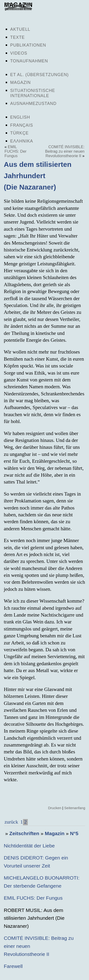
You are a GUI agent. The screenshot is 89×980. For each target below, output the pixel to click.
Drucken (55, 808)
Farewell (13, 966)
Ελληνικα (22, 141)
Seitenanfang (75, 808)
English (20, 117)
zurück (11, 822)
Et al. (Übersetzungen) (39, 75)
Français (22, 125)
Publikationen (28, 45)
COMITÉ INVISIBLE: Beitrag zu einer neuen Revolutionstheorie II (65, 151)
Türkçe (19, 133)
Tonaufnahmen (29, 61)
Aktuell (20, 29)
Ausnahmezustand (33, 104)
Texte (17, 37)
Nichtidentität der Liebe (29, 846)
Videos (19, 53)
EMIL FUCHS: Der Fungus (16, 151)
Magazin (20, 82)
